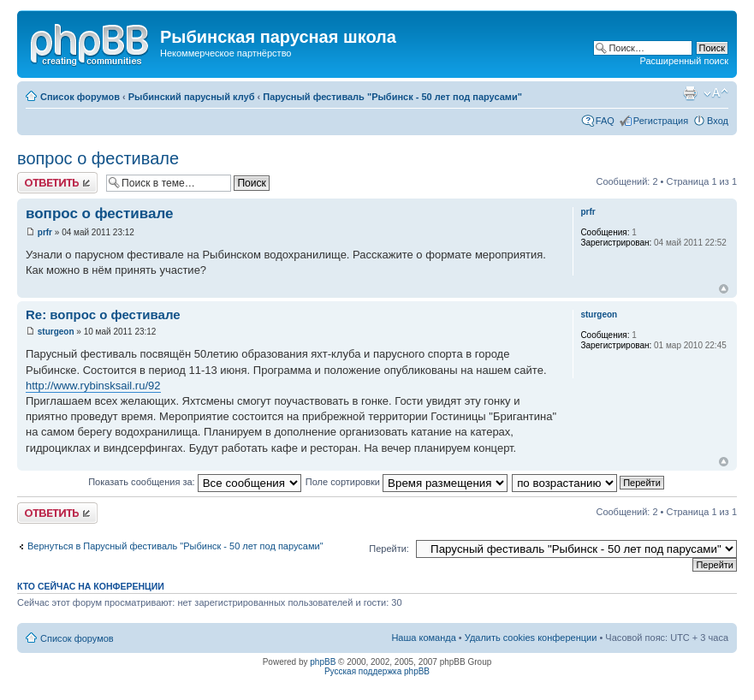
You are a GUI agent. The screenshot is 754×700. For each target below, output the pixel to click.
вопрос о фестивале (98, 158)
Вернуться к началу (724, 289)
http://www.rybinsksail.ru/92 (93, 386)
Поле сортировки (407, 482)
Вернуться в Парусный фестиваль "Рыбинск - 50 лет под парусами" (175, 546)
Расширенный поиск (684, 61)
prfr (45, 232)
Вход (718, 121)
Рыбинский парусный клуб (192, 97)
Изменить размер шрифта (716, 93)
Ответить (57, 183)
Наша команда (423, 638)
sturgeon (56, 332)
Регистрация (661, 121)
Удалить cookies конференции (531, 638)
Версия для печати (690, 93)
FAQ (605, 121)
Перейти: (389, 549)
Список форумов (80, 97)
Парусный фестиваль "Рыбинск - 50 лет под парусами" (392, 97)
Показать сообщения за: (195, 482)
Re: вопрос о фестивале (103, 314)
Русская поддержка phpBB (377, 671)
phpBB (323, 662)
